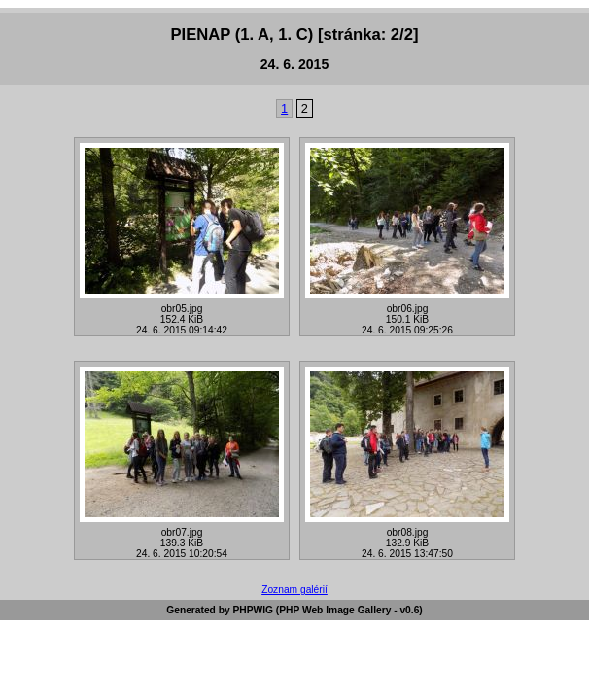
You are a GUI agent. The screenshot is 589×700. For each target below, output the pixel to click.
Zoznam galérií (294, 590)
